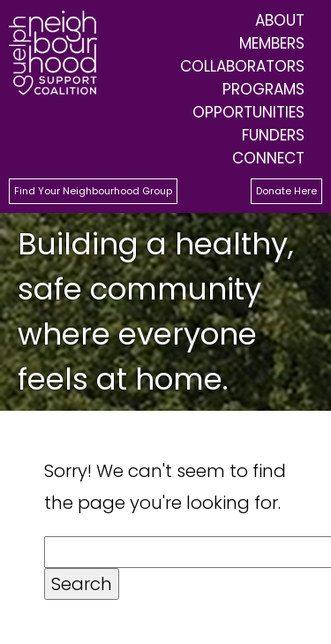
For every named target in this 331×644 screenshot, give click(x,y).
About (280, 20)
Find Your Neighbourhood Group (93, 191)
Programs (263, 89)
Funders (273, 135)
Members (272, 43)
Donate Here (286, 191)
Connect (268, 158)
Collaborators (242, 66)
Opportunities (248, 112)
